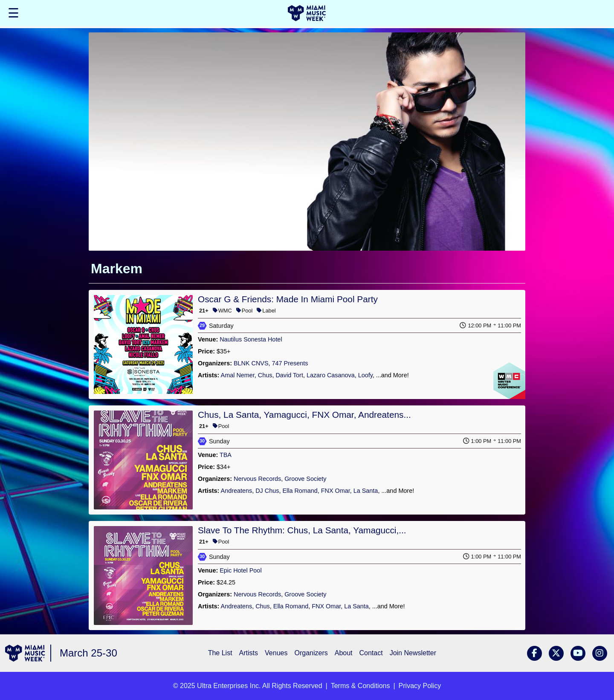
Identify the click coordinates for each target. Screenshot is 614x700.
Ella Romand (300, 491)
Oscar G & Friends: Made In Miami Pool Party (288, 299)
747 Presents (290, 363)
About (344, 653)
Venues (276, 653)
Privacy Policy (420, 686)
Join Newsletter (413, 653)
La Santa (366, 491)
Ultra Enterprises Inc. (229, 686)
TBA (226, 455)
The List (220, 653)
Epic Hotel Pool (240, 570)
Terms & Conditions (361, 686)
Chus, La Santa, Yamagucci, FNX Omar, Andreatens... (304, 415)
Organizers (311, 653)
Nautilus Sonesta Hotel (251, 339)
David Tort (289, 375)
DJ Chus (267, 491)
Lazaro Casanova (331, 375)
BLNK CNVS (251, 363)
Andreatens (237, 491)
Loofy (365, 375)
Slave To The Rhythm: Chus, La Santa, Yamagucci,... (302, 530)
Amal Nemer (238, 375)
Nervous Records (257, 479)
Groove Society (305, 479)
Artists (249, 653)
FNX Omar (336, 491)
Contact (371, 653)
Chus (265, 375)
